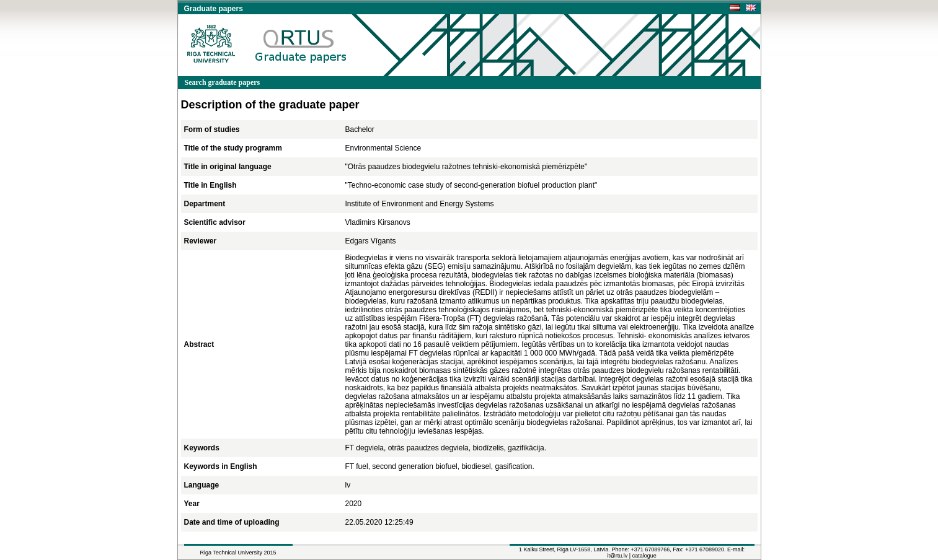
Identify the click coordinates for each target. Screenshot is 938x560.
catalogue (644, 556)
